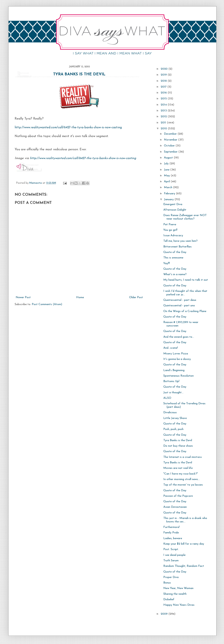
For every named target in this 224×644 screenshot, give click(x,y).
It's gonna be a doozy (177, 359)
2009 (165, 614)
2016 (164, 93)
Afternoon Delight (175, 210)
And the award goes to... (179, 337)
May (167, 176)
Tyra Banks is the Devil (79, 74)
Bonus (167, 583)
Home (80, 297)
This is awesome (173, 258)
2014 (164, 105)
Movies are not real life (178, 468)
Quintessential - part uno (179, 306)
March (169, 187)
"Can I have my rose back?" (181, 474)
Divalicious (170, 413)
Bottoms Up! (171, 381)
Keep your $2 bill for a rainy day (184, 544)
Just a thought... (173, 393)
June (167, 170)
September (171, 152)
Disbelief (169, 599)
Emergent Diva (173, 204)
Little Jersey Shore (175, 418)
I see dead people (174, 555)
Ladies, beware (173, 538)
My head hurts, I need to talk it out (186, 280)
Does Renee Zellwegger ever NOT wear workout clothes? (185, 217)
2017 (164, 87)
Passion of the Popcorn (178, 496)
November (171, 140)
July (167, 164)
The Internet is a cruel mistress (183, 457)
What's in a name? (175, 274)
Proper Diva (171, 577)
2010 (164, 129)
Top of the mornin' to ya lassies (183, 485)
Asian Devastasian (175, 507)
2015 (164, 99)
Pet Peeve (170, 225)
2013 (164, 111)
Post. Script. (171, 549)
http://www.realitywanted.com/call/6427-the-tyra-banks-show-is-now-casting (68, 127)
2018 (164, 81)
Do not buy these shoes (178, 446)
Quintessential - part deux (180, 300)
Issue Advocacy (173, 236)
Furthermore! (171, 527)
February (170, 194)
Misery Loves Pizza (176, 354)
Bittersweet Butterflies (177, 247)
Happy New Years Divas (179, 605)
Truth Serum (171, 561)
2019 (164, 75)
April (167, 182)
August (169, 158)
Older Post (136, 297)
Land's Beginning (174, 370)
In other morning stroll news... (182, 479)
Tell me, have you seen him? (180, 241)
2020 (165, 69)
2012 (164, 117)
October (170, 146)
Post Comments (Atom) (47, 304)
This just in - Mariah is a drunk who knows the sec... (185, 520)
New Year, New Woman (178, 588)
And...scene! (171, 348)
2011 (164, 123)
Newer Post (23, 297)
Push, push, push (173, 429)
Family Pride (171, 533)
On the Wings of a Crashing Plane (185, 311)
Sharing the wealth (175, 594)
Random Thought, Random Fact (184, 566)
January (169, 199)
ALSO (167, 398)
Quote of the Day (175, 252)
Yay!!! (167, 263)
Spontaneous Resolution (178, 376)
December (171, 134)
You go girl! (170, 230)
